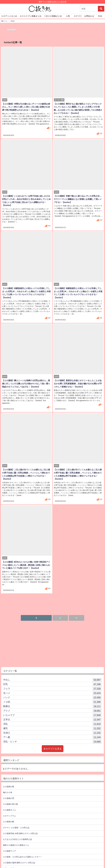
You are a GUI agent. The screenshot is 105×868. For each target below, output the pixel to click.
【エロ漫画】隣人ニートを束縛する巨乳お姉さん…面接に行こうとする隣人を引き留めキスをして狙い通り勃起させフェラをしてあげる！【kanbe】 (26, 384)
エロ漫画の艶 (9, 816)
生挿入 (52, 727)
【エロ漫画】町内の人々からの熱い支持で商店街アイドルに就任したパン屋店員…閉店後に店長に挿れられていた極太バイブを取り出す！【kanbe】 (26, 562)
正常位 (52, 714)
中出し (52, 674)
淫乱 (52, 718)
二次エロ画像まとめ (53, 16)
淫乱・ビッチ (52, 736)
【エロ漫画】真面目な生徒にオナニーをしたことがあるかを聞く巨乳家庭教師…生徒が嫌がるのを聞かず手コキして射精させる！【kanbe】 (78, 384)
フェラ (52, 683)
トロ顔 (52, 696)
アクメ (52, 705)
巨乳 (52, 679)
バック (52, 692)
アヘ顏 (52, 732)
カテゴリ (78, 16)
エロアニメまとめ (9, 16)
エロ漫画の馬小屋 (10, 799)
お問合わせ (89, 16)
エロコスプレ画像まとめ (30, 16)
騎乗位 (52, 701)
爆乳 (52, 723)
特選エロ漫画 (9, 863)
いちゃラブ (52, 710)
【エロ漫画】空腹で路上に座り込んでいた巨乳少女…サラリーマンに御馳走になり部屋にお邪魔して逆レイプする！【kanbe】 (78, 199)
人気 (68, 16)
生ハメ (52, 688)
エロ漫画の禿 (9, 793)
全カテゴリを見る (53, 743)
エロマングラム (9, 810)
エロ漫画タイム (9, 804)
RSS (100, 16)
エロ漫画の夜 (9, 781)
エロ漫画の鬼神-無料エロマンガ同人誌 (19, 857)
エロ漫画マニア (9, 845)
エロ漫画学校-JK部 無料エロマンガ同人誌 (20, 828)
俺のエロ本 (8, 787)
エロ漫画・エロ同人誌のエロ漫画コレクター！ (22, 851)
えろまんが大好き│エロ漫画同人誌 (17, 834)
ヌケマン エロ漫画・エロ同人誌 (16, 822)
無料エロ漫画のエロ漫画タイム (16, 840)
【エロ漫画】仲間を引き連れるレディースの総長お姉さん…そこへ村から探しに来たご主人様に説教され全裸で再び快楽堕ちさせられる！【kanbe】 (26, 107)
